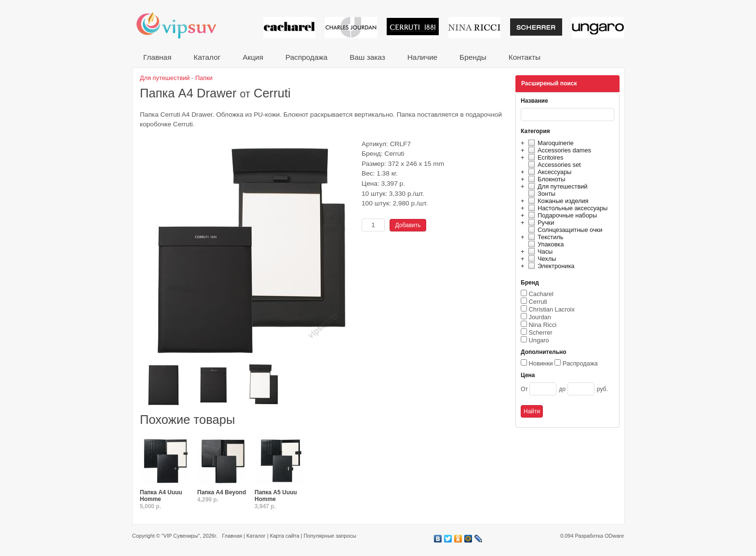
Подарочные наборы (561, 215)
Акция (253, 57)
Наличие (422, 57)
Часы (539, 251)
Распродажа (306, 57)
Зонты (540, 194)
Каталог (207, 57)
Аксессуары (548, 172)
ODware (614, 536)
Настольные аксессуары (567, 208)
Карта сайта (285, 536)
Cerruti (538, 302)
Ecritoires (544, 157)
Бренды (473, 57)
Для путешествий (557, 186)
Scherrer (541, 332)
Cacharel (541, 294)
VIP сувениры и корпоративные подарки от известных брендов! (183, 25)
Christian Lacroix (552, 309)
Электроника (550, 266)
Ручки (540, 223)
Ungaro (539, 340)
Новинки (541, 363)
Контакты (525, 57)
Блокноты (546, 179)
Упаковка (545, 244)
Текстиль (545, 237)
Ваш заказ (367, 57)
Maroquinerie (550, 143)
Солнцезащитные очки (564, 230)
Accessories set (553, 165)
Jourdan (540, 317)
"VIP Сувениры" (181, 536)
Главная (157, 57)
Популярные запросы (330, 536)
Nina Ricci (543, 325)
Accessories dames (558, 150)
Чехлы (541, 259)
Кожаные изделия (557, 201)
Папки (204, 78)
